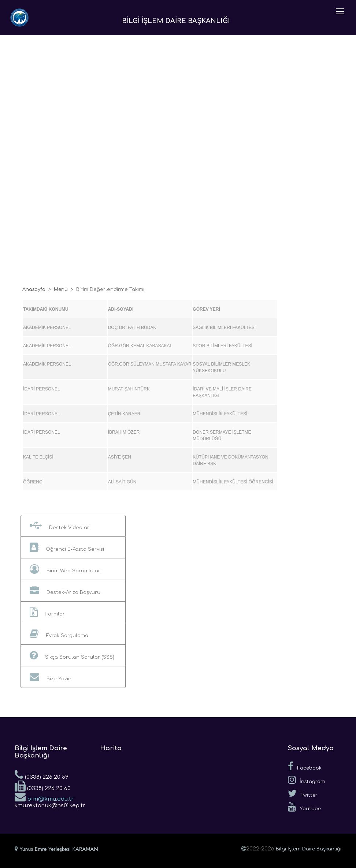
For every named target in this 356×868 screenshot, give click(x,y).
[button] (73, 526)
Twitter (303, 793)
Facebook (305, 766)
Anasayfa (34, 289)
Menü (61, 289)
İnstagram (307, 780)
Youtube (304, 807)
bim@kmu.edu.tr (44, 797)
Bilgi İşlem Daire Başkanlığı (309, 849)
